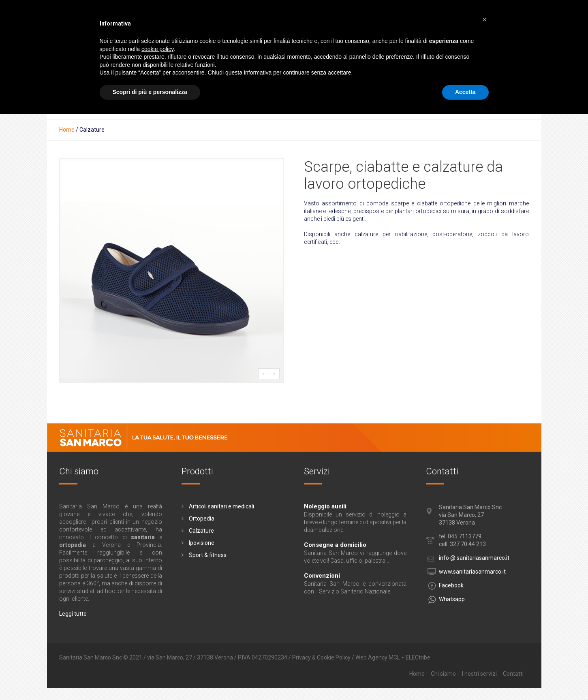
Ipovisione (202, 543)
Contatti (513, 674)
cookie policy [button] (157, 49)
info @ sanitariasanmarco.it (474, 558)
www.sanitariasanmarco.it (472, 572)
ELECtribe (418, 657)
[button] (485, 19)
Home (67, 130)
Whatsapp (452, 599)
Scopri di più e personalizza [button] (150, 92)
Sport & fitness (208, 555)
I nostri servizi (479, 674)
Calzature (201, 531)
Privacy (301, 657)
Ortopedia (202, 519)
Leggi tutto (73, 614)
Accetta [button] (465, 92)
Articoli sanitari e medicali (221, 506)
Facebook (451, 585)
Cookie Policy (334, 657)
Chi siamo (443, 674)
